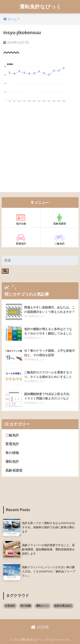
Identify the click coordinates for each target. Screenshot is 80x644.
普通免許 (21, 239)
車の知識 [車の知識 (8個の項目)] (26, 606)
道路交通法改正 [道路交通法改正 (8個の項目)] (63, 606)
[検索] (5, 271)
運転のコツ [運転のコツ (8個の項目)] (42, 606)
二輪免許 (60, 239)
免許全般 (21, 219)
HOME (40, 627)
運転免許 (12, 462)
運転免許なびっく (41, 6)
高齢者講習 (60, 219)
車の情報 (12, 453)
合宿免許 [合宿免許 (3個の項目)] (10, 606)
